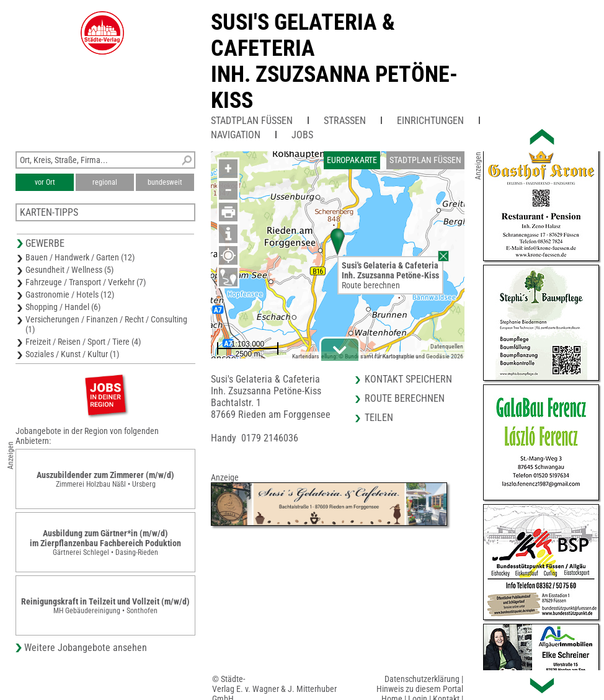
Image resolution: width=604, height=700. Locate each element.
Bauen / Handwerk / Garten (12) (80, 257)
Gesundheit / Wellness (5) (69, 270)
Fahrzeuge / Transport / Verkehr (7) (86, 282)
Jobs (302, 135)
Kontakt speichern (408, 379)
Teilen (379, 418)
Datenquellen (447, 346)
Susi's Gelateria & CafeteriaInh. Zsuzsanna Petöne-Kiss (334, 61)
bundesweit (165, 182)
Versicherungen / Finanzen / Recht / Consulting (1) (106, 324)
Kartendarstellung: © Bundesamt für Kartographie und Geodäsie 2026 (378, 356)
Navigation (236, 135)
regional (105, 182)
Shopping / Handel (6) (63, 307)
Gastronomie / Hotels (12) (70, 295)
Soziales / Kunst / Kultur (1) (72, 354)
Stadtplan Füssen (252, 121)
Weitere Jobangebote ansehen (86, 648)
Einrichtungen (430, 121)
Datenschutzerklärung (422, 679)
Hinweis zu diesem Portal (420, 689)
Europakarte (352, 160)
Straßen (345, 121)
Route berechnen (371, 285)
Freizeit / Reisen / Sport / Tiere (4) (83, 342)
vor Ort (45, 182)
